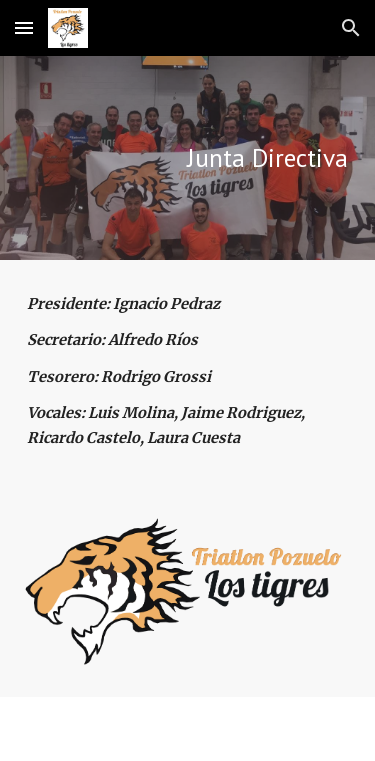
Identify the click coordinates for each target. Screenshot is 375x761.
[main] (188, 158)
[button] (24, 27)
